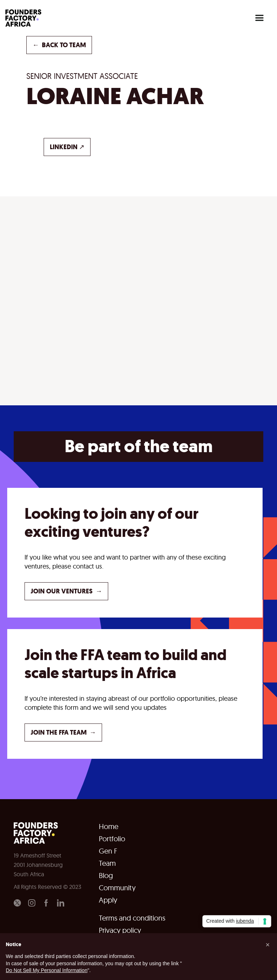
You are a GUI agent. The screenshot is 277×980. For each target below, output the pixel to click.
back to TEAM (59, 45)
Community (117, 888)
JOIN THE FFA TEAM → (63, 732)
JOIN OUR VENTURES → (66, 591)
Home (109, 827)
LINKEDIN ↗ (67, 147)
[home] (25, 18)
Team (107, 863)
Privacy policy (120, 930)
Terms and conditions (132, 918)
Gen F (108, 851)
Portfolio (112, 839)
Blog (106, 876)
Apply (108, 900)
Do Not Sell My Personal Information (47, 970)
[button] (259, 18)
